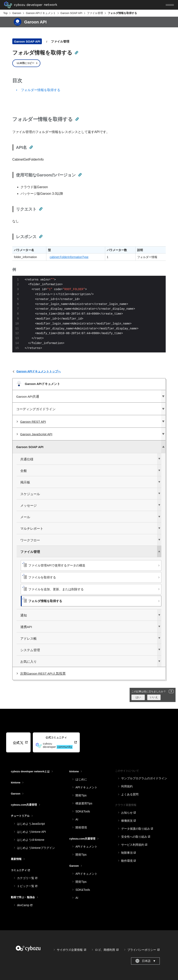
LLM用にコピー (26, 63)
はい (138, 697)
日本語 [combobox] (145, 961)
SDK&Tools (83, 811)
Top (5, 13)
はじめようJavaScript (31, 824)
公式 (18, 743)
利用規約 (127, 786)
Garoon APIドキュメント (41, 13)
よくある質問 (130, 794)
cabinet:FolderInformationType (69, 257)
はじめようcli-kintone (31, 840)
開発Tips (81, 795)
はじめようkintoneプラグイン (36, 848)
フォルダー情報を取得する (41, 90)
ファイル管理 (95, 13)
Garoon (17, 13)
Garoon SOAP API (71, 13)
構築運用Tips (84, 803)
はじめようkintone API (31, 832)
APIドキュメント (86, 787)
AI (77, 819)
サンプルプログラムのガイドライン (144, 778)
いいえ (154, 697)
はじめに (81, 779)
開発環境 (81, 827)
